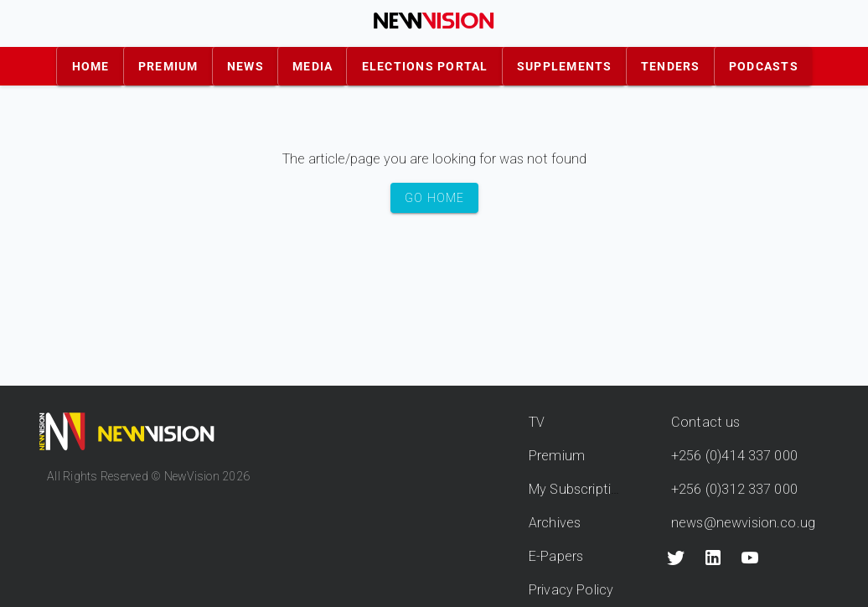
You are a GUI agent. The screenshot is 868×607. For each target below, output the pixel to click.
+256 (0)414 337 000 (734, 456)
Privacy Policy (571, 590)
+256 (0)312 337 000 (734, 489)
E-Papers (556, 556)
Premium (557, 456)
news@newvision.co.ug (743, 523)
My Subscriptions (581, 489)
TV (537, 422)
